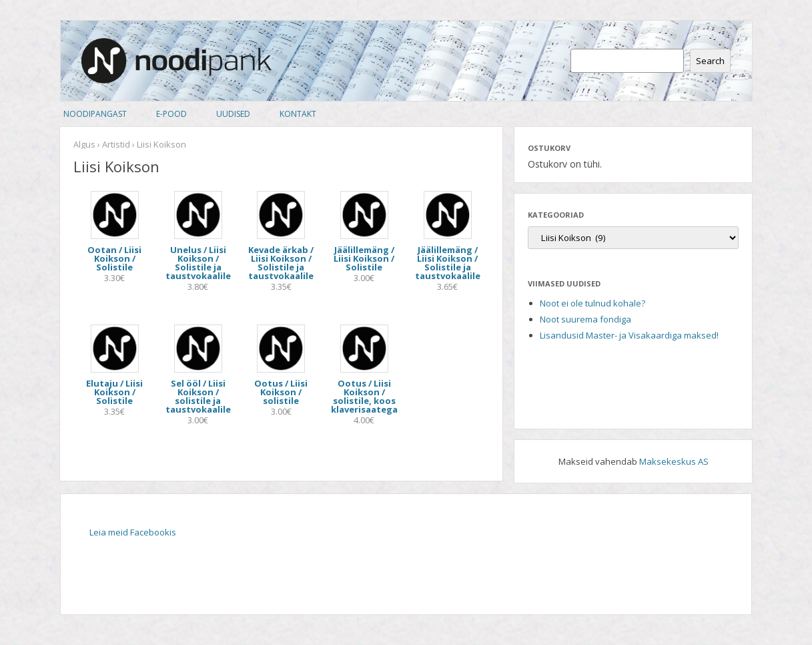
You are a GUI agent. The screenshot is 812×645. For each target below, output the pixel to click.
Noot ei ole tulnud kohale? (592, 303)
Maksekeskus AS (674, 461)
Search (710, 61)
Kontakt (298, 114)
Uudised (233, 114)
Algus (84, 144)
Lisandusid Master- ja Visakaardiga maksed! (629, 335)
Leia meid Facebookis (133, 532)
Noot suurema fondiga (585, 319)
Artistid (116, 144)
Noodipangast (95, 114)
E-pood (171, 114)
